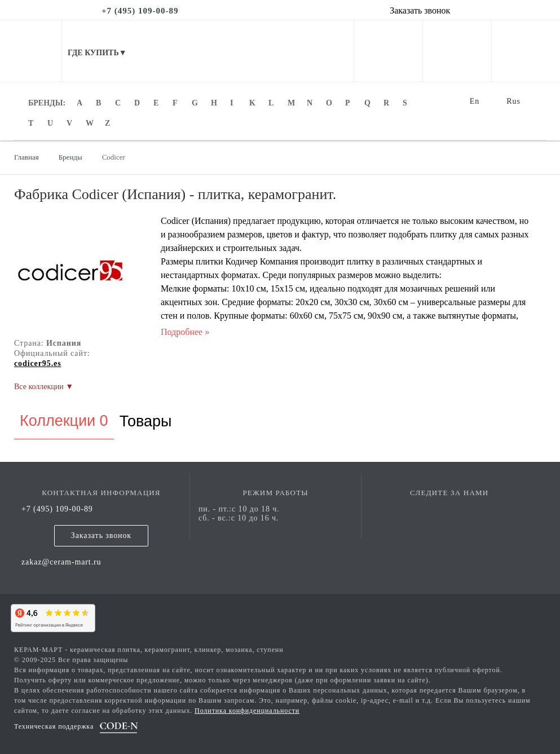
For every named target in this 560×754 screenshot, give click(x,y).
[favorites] (457, 74)
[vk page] (449, 509)
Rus (513, 101)
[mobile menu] (31, 51)
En (475, 101)
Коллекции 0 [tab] (64, 421)
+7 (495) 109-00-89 (57, 509)
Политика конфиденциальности (247, 711)
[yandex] (51, 616)
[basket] (526, 74)
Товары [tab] (146, 421)
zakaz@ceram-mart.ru (61, 562)
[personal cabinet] (388, 74)
